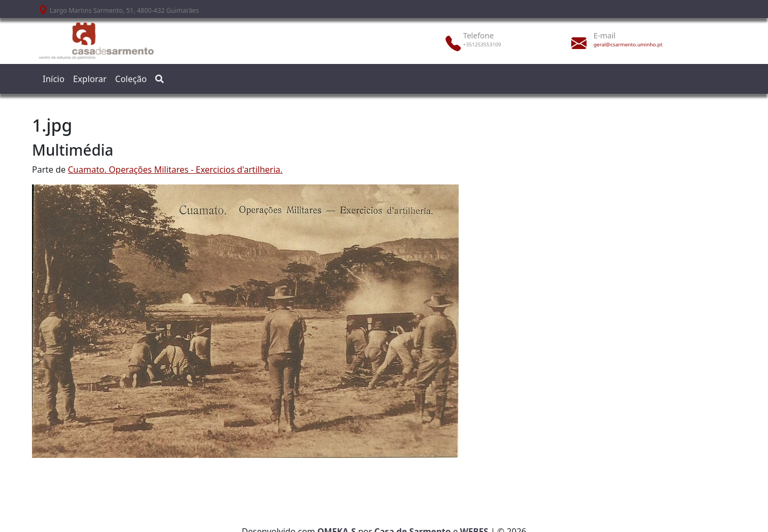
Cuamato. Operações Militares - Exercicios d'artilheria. (175, 170)
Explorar (90, 79)
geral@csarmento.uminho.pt (628, 45)
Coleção (131, 79)
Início (54, 79)
